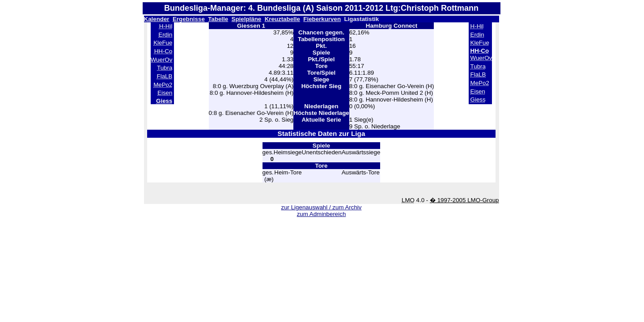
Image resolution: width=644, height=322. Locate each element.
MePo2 (163, 85)
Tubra (165, 68)
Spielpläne (247, 19)
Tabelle (218, 19)
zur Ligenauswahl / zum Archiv (321, 207)
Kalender (157, 19)
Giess (478, 100)
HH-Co (163, 51)
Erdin (165, 35)
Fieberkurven (322, 19)
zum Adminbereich (322, 214)
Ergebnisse (189, 19)
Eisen (165, 93)
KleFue (163, 43)
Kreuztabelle (282, 19)
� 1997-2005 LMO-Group (464, 200)
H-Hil (166, 26)
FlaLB (165, 76)
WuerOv (162, 60)
